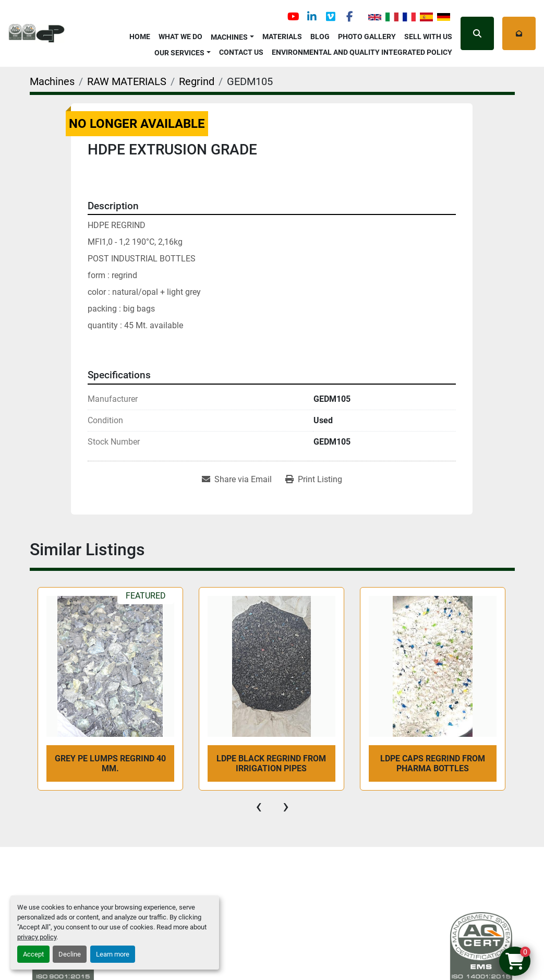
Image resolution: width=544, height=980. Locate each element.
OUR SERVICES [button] (179, 53)
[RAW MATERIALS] (127, 81)
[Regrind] (197, 81)
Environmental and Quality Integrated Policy (362, 52)
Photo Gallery (367, 37)
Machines (229, 37)
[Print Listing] (314, 480)
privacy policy (37, 937)
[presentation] (259, 806)
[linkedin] (312, 17)
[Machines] (52, 81)
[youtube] (293, 17)
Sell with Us (428, 37)
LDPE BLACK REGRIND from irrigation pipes (271, 763)
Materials (282, 37)
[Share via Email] (237, 480)
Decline (70, 954)
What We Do (180, 37)
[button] (232, 35)
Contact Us (241, 52)
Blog (320, 37)
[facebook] (349, 17)
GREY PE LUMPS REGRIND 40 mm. (110, 763)
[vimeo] (331, 17)
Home (140, 37)
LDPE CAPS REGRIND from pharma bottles (433, 763)
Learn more (113, 954)
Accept (33, 954)
